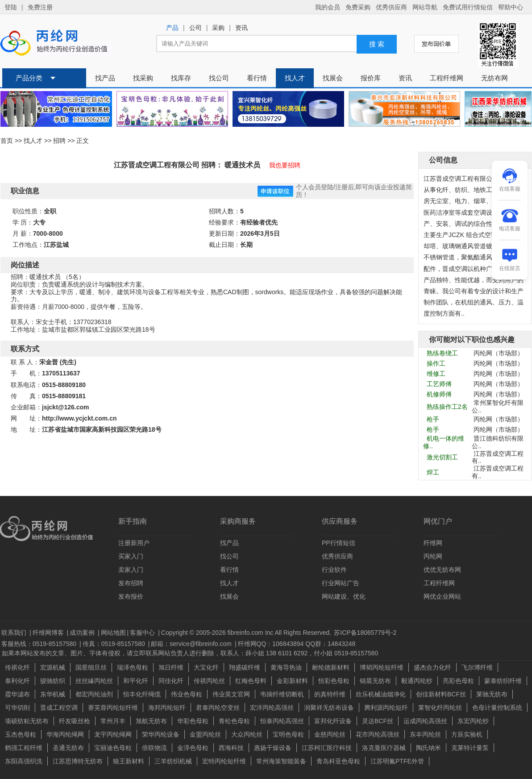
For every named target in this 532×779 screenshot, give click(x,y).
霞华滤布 (17, 694)
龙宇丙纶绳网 (113, 734)
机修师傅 (439, 394)
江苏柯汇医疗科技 (327, 748)
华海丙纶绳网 (65, 734)
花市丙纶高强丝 (378, 734)
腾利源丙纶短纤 (386, 708)
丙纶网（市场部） (499, 353)
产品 (172, 28)
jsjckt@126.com (66, 407)
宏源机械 (53, 667)
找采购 (143, 78)
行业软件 (334, 570)
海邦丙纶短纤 (167, 708)
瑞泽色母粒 (133, 667)
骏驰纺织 (53, 681)
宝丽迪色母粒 (113, 748)
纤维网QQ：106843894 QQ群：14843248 (297, 644)
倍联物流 (154, 748)
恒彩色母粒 (334, 681)
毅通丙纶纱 (417, 681)
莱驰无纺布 (492, 694)
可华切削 (17, 708)
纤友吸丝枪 (75, 721)
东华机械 (53, 694)
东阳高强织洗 (24, 761)
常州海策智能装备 (281, 761)
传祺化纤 (17, 667)
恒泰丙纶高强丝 (282, 721)
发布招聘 (131, 583)
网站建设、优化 (344, 596)
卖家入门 (131, 570)
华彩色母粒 (193, 721)
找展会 (333, 78)
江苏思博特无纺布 (78, 761)
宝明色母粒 (288, 734)
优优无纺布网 (442, 570)
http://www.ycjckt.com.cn (79, 418)
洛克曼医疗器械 (384, 748)
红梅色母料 (251, 681)
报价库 (371, 78)
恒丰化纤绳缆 (142, 694)
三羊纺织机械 (173, 761)
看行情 (257, 78)
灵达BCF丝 (378, 721)
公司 (195, 28)
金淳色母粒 (193, 748)
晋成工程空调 (59, 708)
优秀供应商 (391, 7)
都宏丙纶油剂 (94, 694)
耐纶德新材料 (331, 667)
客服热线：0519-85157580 (40, 644)
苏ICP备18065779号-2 (365, 633)
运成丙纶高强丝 (425, 721)
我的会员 (328, 7)
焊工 (433, 472)
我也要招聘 (285, 165)
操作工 (436, 363)
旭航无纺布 (151, 721)
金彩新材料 (292, 681)
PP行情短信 (339, 543)
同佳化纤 (171, 681)
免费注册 (40, 7)
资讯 (241, 28)
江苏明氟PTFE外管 (397, 761)
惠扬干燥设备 (273, 748)
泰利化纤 (17, 681)
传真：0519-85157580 (115, 644)
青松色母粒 (234, 721)
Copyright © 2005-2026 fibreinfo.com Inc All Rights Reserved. (246, 633)
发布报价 (131, 596)
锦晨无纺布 (375, 681)
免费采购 (358, 7)
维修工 (436, 374)
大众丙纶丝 (247, 734)
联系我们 (15, 633)
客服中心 (143, 633)
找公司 (219, 78)
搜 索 (377, 44)
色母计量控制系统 (497, 708)
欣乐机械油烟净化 (381, 694)
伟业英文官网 (231, 694)
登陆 (11, 7)
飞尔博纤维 (477, 667)
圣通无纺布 (68, 748)
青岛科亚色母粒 (338, 761)
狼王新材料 (129, 761)
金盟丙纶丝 (205, 734)
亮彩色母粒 (458, 681)
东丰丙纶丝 (425, 734)
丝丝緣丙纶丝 (94, 681)
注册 (341, 187)
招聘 (59, 141)
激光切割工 (442, 457)
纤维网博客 (49, 633)
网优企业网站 (442, 596)
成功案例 (83, 633)
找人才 (295, 78)
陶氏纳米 (428, 748)
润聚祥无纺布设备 (329, 708)
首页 (7, 141)
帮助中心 (511, 7)
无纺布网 (495, 78)
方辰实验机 (467, 734)
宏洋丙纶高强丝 (272, 708)
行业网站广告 (341, 583)
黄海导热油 (286, 667)
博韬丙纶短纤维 (382, 667)
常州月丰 (113, 721)
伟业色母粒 (187, 694)
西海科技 (231, 748)
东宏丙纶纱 (473, 721)
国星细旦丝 (91, 667)
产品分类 (29, 78)
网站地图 (113, 633)
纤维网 (433, 543)
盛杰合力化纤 (432, 667)
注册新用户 (134, 543)
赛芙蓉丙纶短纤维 (113, 708)
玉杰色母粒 (21, 734)
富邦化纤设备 (333, 721)
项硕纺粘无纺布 (27, 721)
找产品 (105, 78)
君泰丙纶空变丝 (218, 708)
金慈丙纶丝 (330, 734)
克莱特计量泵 (470, 748)
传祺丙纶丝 (209, 681)
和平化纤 (136, 681)
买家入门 (131, 556)
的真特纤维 (330, 694)
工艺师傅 (439, 384)
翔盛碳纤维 (245, 667)
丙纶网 (433, 556)
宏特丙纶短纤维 (224, 761)
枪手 (433, 419)
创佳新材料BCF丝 (441, 694)
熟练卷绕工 (442, 353)
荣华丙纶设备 (161, 734)
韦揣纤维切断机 (282, 694)
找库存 (181, 78)
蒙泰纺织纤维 (503, 681)
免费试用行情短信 (468, 7)
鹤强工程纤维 (24, 748)
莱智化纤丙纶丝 (440, 708)
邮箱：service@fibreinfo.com (192, 644)
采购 (218, 28)
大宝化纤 (206, 667)
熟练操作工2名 (447, 407)
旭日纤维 (171, 667)
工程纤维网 (447, 78)
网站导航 (425, 7)
